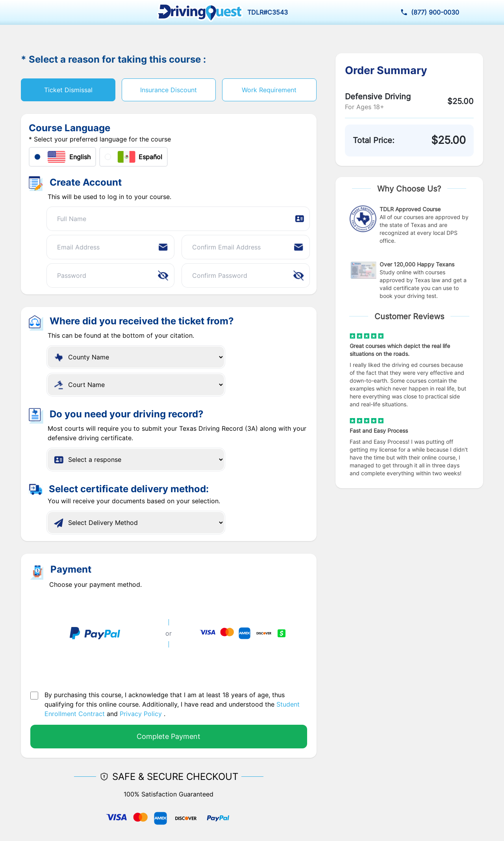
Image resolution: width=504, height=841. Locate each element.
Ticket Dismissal (68, 90)
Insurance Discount (169, 90)
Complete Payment (169, 736)
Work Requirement (269, 90)
